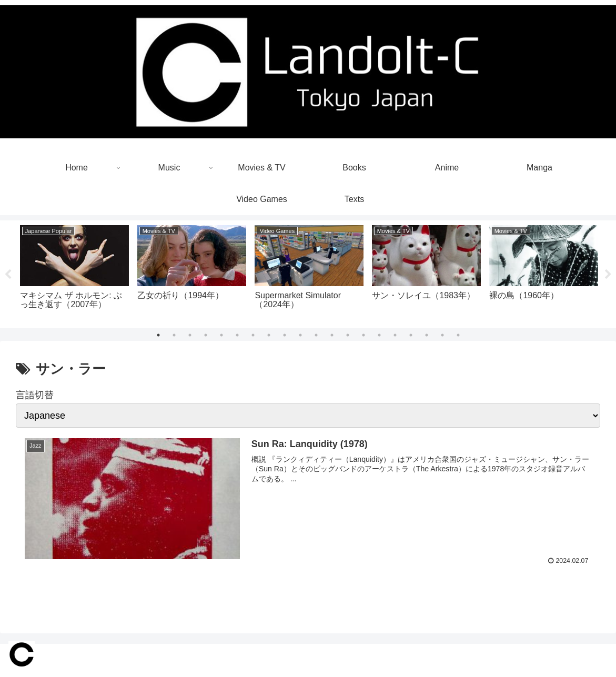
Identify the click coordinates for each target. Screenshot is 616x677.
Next (608, 275)
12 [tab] (332, 335)
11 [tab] (316, 335)
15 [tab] (379, 335)
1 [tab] (158, 335)
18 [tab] (427, 335)
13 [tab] (348, 335)
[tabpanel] (74, 272)
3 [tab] (190, 335)
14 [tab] (363, 335)
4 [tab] (206, 335)
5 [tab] (221, 335)
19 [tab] (442, 335)
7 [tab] (253, 335)
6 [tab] (237, 335)
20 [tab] (458, 335)
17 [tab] (411, 335)
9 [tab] (285, 335)
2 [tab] (174, 335)
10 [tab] (300, 335)
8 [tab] (269, 335)
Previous (8, 275)
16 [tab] (395, 335)
